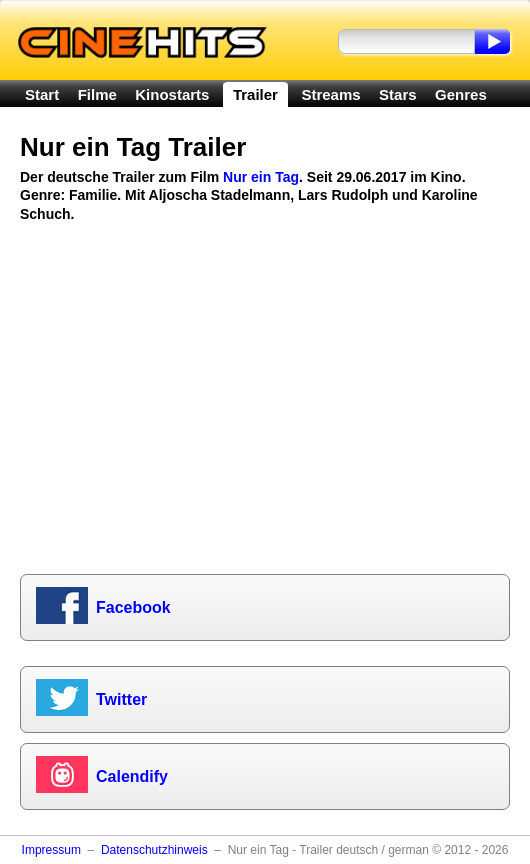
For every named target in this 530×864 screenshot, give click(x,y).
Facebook (133, 607)
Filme (97, 94)
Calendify (132, 776)
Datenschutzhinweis (154, 850)
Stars (398, 94)
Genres (461, 94)
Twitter (121, 699)
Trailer (255, 94)
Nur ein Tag (261, 177)
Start (42, 94)
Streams (330, 94)
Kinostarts (172, 94)
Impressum (51, 850)
